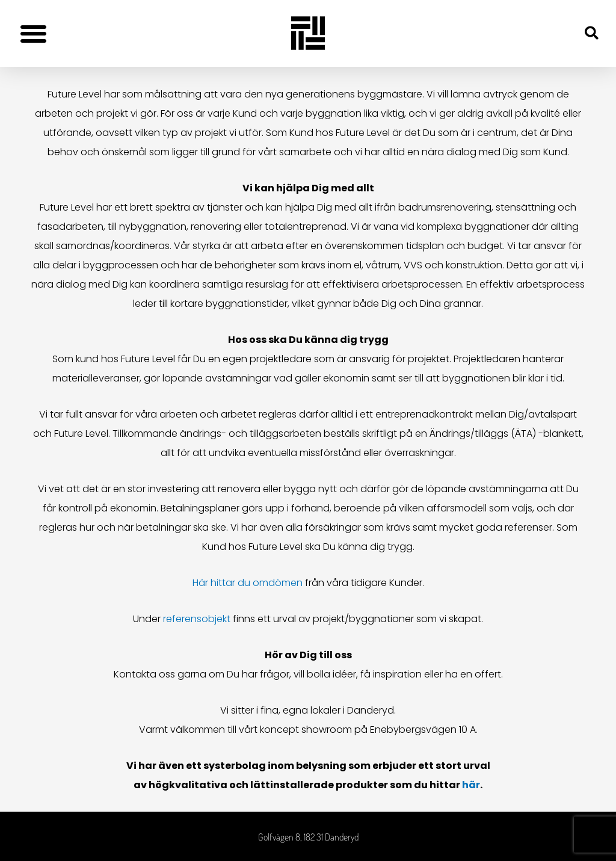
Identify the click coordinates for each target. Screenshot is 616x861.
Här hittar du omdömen (248, 583)
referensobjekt (197, 619)
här (471, 785)
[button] (33, 33)
